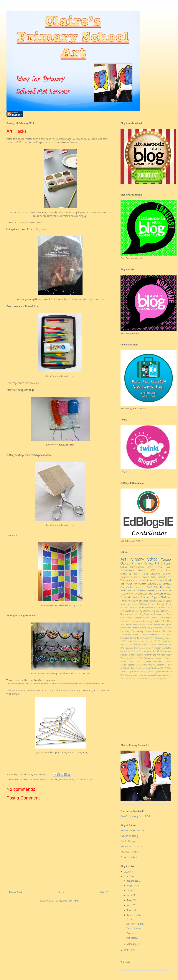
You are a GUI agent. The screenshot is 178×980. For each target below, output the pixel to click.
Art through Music (162, 604)
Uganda (158, 672)
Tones (152, 672)
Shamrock (126, 597)
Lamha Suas (132, 641)
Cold (122, 618)
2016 (127, 877)
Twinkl (124, 601)
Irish (142, 638)
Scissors (160, 581)
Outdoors (167, 574)
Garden (148, 631)
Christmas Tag (136, 614)
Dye (170, 625)
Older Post (106, 892)
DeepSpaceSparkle (146, 625)
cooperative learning (143, 678)
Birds (156, 608)
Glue (164, 631)
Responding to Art (152, 655)
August (131, 886)
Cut (162, 621)
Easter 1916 (144, 628)
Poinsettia (167, 648)
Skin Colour (135, 662)
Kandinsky (159, 638)
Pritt (161, 651)
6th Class (143, 601)
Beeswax (149, 608)
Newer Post (16, 892)
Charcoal (160, 611)
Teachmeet (167, 597)
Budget (128, 611)
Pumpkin (168, 651)
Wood (131, 678)
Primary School (74, 780)
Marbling (138, 645)
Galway (140, 631)
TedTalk (168, 668)
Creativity (148, 621)
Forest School (155, 567)
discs (155, 678)
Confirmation (166, 618)
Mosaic (168, 645)
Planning (125, 577)
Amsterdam (126, 604)
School (124, 567)
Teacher (88, 780)
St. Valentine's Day (162, 665)
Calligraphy (137, 611)
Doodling (164, 625)
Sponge (131, 665)
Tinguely (144, 672)
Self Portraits (159, 577)
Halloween (142, 591)
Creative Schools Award (131, 621)
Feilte (156, 587)
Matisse (147, 645)
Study (148, 668)
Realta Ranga (128, 841)
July (130, 891)
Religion (139, 655)
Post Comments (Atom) (67, 901)
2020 (127, 872)
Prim (156, 651)
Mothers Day (140, 594)
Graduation (137, 635)
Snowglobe (157, 662)
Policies (135, 651)
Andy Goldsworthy (142, 604)
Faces (165, 628)
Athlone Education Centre (132, 608)
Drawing (142, 571)
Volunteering (144, 675)
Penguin (150, 648)
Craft (150, 587)
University (167, 672)
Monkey (161, 645)
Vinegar (134, 675)
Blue (159, 584)
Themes (124, 672)
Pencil (150, 594)
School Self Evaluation (143, 658)
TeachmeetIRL (158, 668)
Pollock (142, 651)
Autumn (151, 584)
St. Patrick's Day (135, 924)
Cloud (169, 614)
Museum (150, 581)
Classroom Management (155, 614)
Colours (133, 581)
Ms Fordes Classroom (132, 847)
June (130, 896)
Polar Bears (126, 651)
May (130, 900)
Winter (142, 584)
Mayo (154, 645)
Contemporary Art (136, 587)
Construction (137, 567)
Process (168, 594)
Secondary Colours (163, 658)
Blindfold (163, 608)
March (131, 910)
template (162, 678)
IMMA (151, 591)
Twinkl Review (134, 929)
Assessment (127, 571)
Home (61, 892)
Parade (142, 648)
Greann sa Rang (129, 836)
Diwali (157, 625)
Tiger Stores (134, 672)
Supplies (156, 597)
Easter (135, 628)
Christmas (126, 574)
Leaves (142, 641)
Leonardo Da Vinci (154, 641)
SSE (153, 571)
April (130, 905)
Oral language (127, 648)
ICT (128, 638)
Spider (123, 665)
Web (160, 675)
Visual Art (132, 584)
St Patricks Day (144, 665)
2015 (127, 950)
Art (16, 780)
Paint (62, 780)
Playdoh (158, 648)
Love (131, 645)
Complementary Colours (146, 618)
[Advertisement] (146, 713)
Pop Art (149, 651)
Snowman (167, 662)
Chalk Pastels (149, 611)
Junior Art (150, 638)
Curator (156, 621)
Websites (167, 675)
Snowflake (146, 662)
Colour (129, 618)
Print (169, 571)
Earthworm (126, 628)
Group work (149, 635)
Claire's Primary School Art (43, 780)
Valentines (125, 675)
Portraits (159, 594)
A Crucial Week (129, 857)
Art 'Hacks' (132, 938)
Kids (167, 638)
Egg (151, 628)
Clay (160, 571)
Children (23, 780)
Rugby (163, 655)
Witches (124, 678)
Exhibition (157, 628)
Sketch (136, 597)
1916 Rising (133, 601)
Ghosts (156, 631)
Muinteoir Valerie (130, 852)
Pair (136, 648)
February (132, 915)
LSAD (123, 641)
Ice (131, 638)
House (123, 638)
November (133, 881)
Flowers (131, 591)
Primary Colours (140, 577)
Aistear (152, 601)
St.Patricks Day (128, 668)
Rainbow (132, 655)
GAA (133, 631)
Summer (145, 597)
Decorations (132, 625)
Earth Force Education (147, 574)
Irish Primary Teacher (132, 831)
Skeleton (124, 662)
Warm (154, 675)
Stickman (140, 668)
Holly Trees (160, 635)
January (132, 944)
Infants (136, 638)
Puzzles (124, 655)
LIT (170, 638)
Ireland (141, 581)
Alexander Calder (164, 601)
